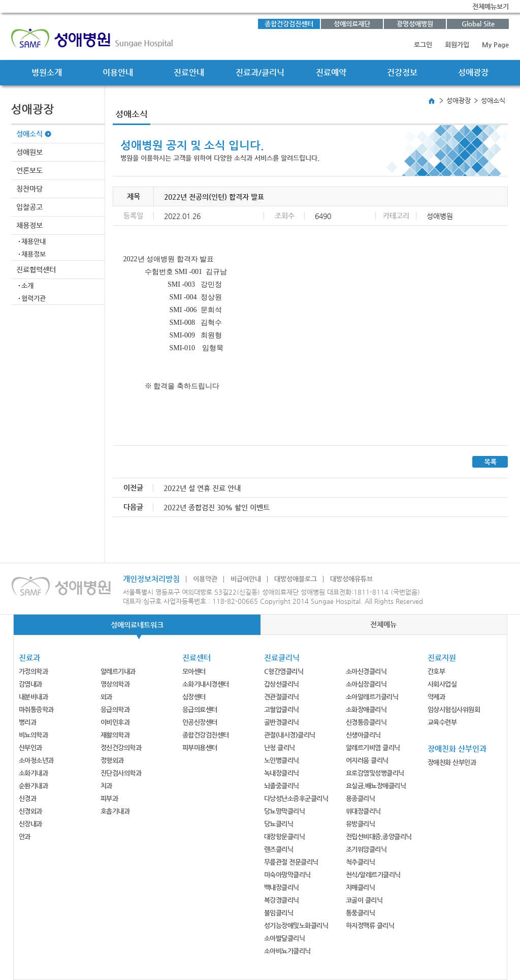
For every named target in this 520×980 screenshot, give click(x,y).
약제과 (436, 697)
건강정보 (402, 72)
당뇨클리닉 (279, 824)
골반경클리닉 (282, 722)
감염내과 (30, 684)
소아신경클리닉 (366, 671)
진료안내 (189, 72)
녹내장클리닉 (282, 773)
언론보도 (29, 170)
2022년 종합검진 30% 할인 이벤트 (217, 507)
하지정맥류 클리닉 (370, 925)
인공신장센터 (200, 722)
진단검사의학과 (121, 773)
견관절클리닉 (282, 697)
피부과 (109, 798)
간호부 (436, 671)
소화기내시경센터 (206, 684)
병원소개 (47, 72)
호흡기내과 (115, 811)
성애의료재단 (352, 24)
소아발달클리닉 (285, 938)
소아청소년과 (36, 760)
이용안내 (118, 72)
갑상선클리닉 (282, 684)
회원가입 (457, 44)
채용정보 (29, 225)
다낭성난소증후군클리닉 (296, 798)
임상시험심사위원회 (454, 709)
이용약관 (205, 579)
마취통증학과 (36, 709)
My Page (495, 44)
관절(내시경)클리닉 (290, 735)
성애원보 (29, 152)
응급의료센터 (200, 709)
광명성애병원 (415, 24)
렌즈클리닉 (279, 849)
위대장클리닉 (363, 811)
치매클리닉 (361, 887)
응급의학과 (115, 709)
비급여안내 (246, 579)
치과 (106, 786)
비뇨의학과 (34, 735)
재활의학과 (115, 735)
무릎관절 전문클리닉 (291, 862)
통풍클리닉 (361, 913)
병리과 (28, 722)
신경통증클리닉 (366, 722)
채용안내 (34, 241)
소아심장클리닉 (366, 684)
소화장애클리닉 (366, 709)
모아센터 (194, 671)
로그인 (423, 44)
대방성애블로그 (296, 579)
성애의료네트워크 (137, 625)
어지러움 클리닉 (367, 760)
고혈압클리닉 (282, 709)
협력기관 (34, 298)
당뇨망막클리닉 (285, 811)
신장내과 (30, 824)
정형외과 (112, 760)
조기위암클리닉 (366, 849)
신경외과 (30, 811)
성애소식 (29, 134)
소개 (27, 285)
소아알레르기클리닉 (372, 697)
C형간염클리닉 (284, 671)
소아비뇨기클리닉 (287, 951)
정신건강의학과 (121, 747)
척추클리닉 (361, 862)
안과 (25, 836)
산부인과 (30, 747)
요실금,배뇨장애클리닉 (376, 786)
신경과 (28, 798)
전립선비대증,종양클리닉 (379, 836)
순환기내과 (34, 786)
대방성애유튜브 (351, 579)
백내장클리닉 (282, 887)
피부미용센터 (200, 747)
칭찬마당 (29, 189)
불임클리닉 (279, 913)
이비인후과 (115, 722)
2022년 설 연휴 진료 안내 (202, 488)
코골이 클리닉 (364, 900)
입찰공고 (29, 207)
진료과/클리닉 (260, 72)
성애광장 (473, 72)
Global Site (478, 24)
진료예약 (331, 72)
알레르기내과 (118, 671)
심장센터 (194, 697)
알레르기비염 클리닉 (373, 747)
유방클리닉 (361, 824)
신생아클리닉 (363, 735)
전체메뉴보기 (491, 6)
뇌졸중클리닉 (282, 786)
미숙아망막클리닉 (287, 875)
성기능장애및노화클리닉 (296, 925)
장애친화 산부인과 (452, 762)
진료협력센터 (36, 269)
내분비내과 (34, 697)
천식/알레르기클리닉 (373, 875)
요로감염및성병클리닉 (375, 773)
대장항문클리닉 (285, 836)
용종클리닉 (361, 798)
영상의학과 (115, 684)
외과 (106, 697)
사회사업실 (442, 684)
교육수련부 (442, 722)
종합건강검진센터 (289, 24)
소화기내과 (34, 773)
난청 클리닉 (280, 747)
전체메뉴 (383, 624)
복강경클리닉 (282, 900)
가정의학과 (34, 671)
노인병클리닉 (282, 760)
